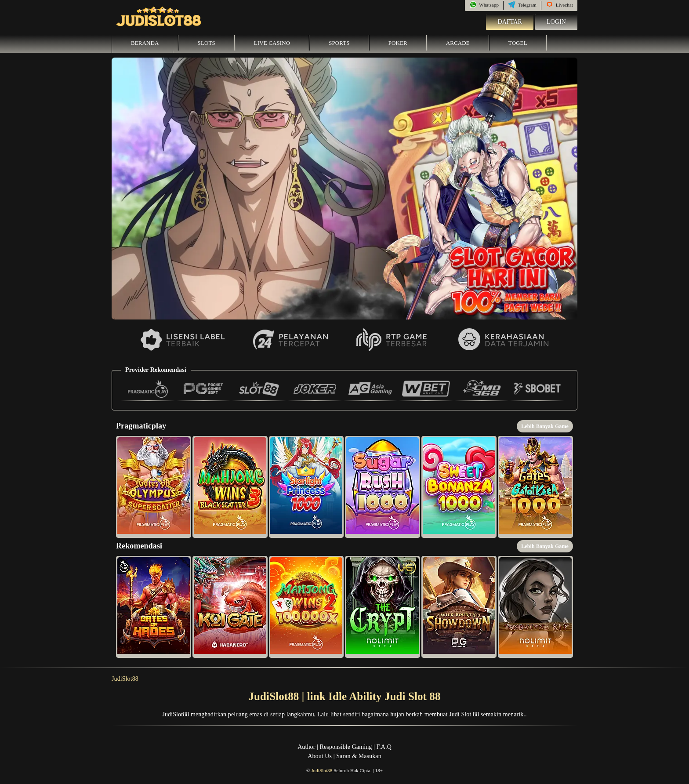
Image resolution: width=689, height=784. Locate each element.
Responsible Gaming (346, 747)
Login (556, 22)
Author (306, 747)
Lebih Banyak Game (545, 426)
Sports (339, 43)
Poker (398, 43)
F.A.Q (384, 747)
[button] (154, 487)
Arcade (458, 43)
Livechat (559, 5)
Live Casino (272, 43)
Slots (207, 43)
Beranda (145, 43)
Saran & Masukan (359, 756)
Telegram (522, 5)
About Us (320, 756)
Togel (518, 43)
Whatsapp (484, 5)
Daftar (510, 22)
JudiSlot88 (125, 679)
